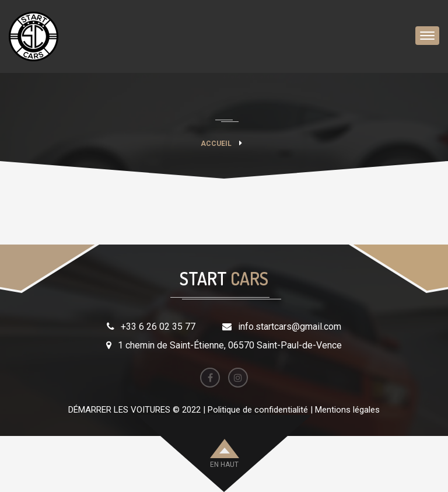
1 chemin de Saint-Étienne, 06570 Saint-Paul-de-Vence (230, 345)
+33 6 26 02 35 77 (158, 327)
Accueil (216, 144)
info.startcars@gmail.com (290, 327)
